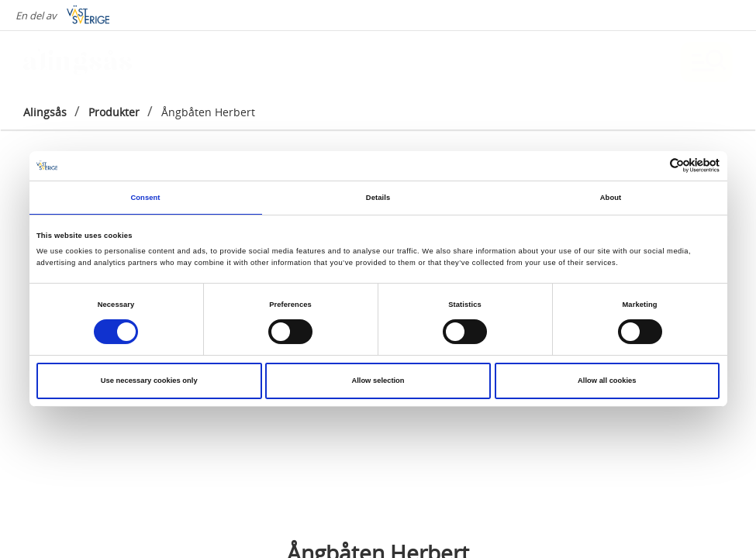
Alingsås (45, 112)
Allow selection (378, 381)
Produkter (114, 112)
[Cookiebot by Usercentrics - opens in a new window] (652, 165)
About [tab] (611, 198)
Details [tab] (378, 198)
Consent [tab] (145, 198)
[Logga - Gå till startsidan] (78, 62)
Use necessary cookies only (149, 381)
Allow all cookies (607, 381)
